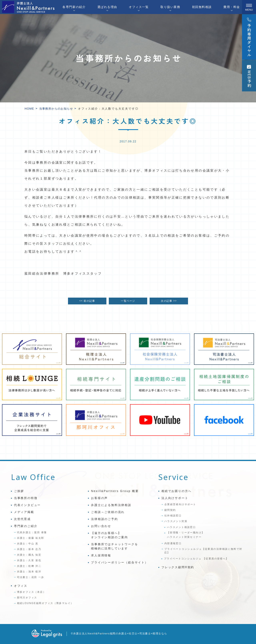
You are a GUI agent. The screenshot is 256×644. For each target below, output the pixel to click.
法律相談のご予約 (104, 519)
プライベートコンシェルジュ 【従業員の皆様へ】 (196, 559)
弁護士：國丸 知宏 (29, 555)
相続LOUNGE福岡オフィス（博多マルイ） (45, 603)
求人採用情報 (101, 555)
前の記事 (87, 301)
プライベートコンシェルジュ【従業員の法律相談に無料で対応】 (203, 551)
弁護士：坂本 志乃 (29, 549)
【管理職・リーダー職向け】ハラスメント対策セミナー (186, 535)
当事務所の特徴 (26, 498)
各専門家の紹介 (74, 7)
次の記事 (169, 301)
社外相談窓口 (173, 516)
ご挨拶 (19, 491)
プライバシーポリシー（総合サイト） (120, 562)
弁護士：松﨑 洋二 (29, 566)
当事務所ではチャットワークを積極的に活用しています (114, 546)
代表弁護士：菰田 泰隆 (32, 532)
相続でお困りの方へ (176, 491)
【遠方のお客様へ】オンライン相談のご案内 (109, 535)
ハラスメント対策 (176, 521)
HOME (29, 109)
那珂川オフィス (27, 598)
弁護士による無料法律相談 (111, 505)
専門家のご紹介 (26, 526)
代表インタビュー (27, 505)
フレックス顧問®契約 (178, 567)
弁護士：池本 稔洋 (29, 572)
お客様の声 (99, 498)
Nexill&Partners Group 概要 (115, 491)
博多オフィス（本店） (31, 592)
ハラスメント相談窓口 (181, 527)
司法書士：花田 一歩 (31, 577)
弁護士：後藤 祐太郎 (31, 538)
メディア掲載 (24, 512)
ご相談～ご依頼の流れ (108, 512)
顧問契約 (170, 510)
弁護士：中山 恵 (28, 544)
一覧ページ (128, 301)
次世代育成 (22, 519)
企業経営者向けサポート (180, 504)
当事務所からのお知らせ (56, 109)
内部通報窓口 (173, 543)
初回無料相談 (202, 7)
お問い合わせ (101, 526)
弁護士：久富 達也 (29, 560)
